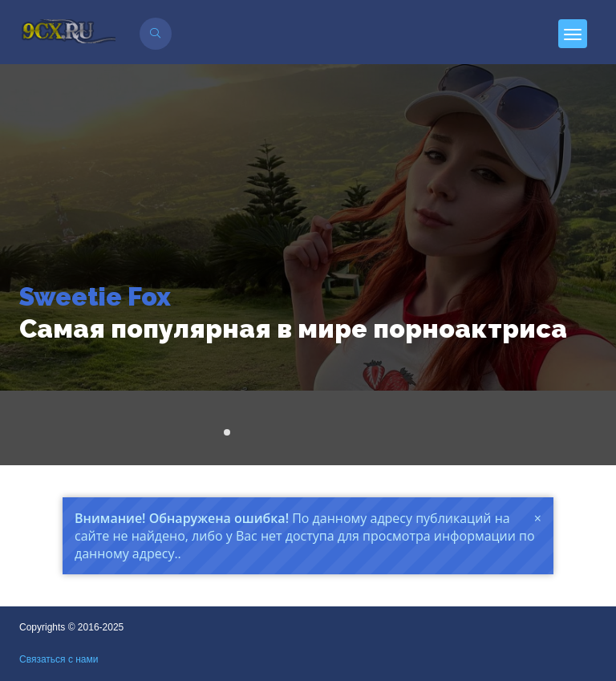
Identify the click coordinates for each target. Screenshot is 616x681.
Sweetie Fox (95, 296)
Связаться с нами (59, 659)
